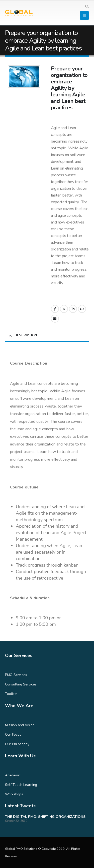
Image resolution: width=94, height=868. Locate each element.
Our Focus (13, 735)
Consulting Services (21, 684)
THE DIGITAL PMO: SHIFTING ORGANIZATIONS (45, 817)
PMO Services (16, 675)
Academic (13, 775)
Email (55, 319)
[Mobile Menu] (84, 15)
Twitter (64, 309)
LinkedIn (73, 309)
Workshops (14, 794)
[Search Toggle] (87, 7)
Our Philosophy (17, 744)
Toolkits (11, 694)
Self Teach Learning (21, 785)
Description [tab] (26, 335)
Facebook (55, 309)
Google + (82, 309)
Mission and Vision (20, 725)
